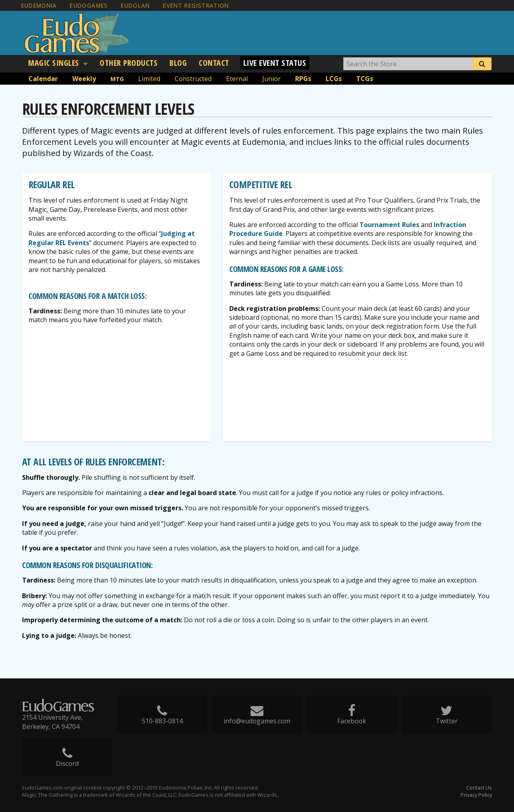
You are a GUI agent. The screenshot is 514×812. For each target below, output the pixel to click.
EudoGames (89, 5)
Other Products (128, 63)
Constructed (193, 79)
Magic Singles (54, 63)
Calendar (43, 79)
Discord (67, 761)
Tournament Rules (389, 225)
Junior (271, 79)
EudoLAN (136, 5)
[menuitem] (58, 63)
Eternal (237, 79)
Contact (214, 63)
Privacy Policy (476, 795)
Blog (178, 63)
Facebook (352, 719)
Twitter (447, 719)
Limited (149, 79)
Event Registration (196, 5)
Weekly (84, 79)
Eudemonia (39, 5)
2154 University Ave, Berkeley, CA (52, 722)
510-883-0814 (162, 719)
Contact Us (479, 788)
